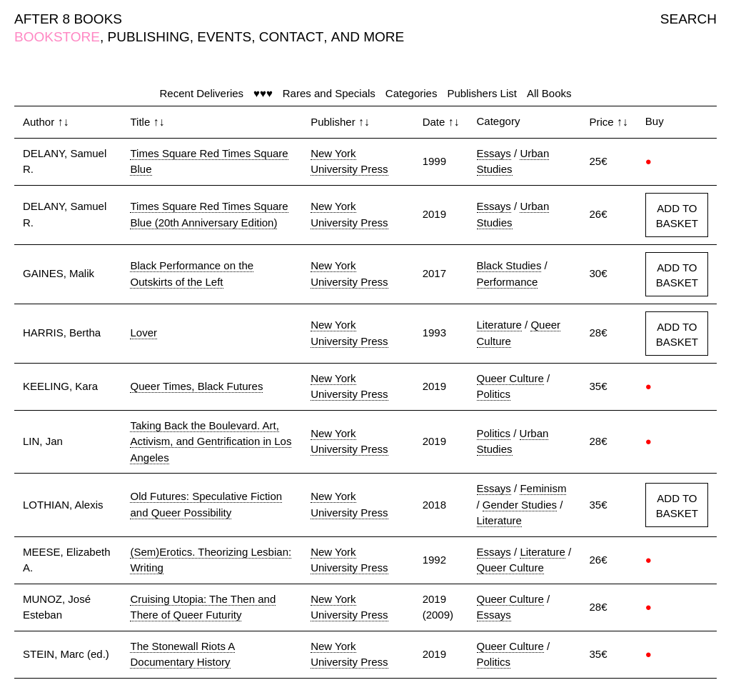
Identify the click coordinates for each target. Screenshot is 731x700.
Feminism (543, 488)
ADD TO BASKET (677, 216)
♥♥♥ (263, 93)
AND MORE (368, 37)
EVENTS (224, 37)
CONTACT (291, 37)
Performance (508, 282)
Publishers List (482, 93)
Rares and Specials (329, 93)
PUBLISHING (149, 37)
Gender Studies (520, 505)
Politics (494, 394)
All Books (549, 93)
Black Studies (509, 265)
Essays (494, 153)
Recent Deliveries (202, 93)
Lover (143, 332)
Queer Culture (510, 378)
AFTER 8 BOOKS (68, 19)
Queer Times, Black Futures (196, 386)
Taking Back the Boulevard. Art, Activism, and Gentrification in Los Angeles (211, 441)
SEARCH (689, 19)
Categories (412, 93)
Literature (499, 325)
